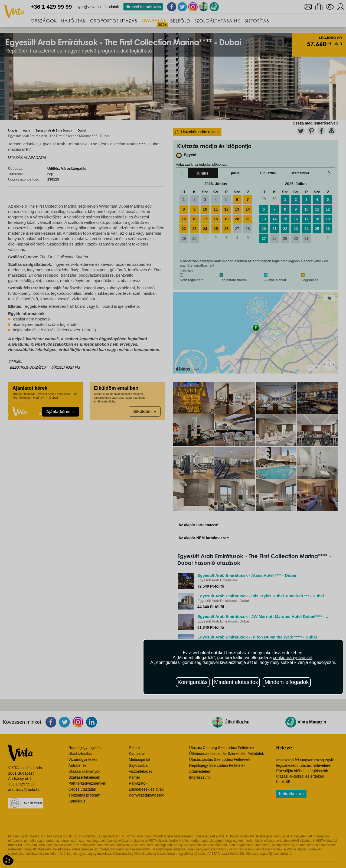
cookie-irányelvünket (293, 658)
